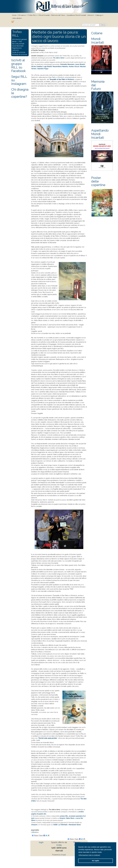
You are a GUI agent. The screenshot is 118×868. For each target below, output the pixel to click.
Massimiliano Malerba (60, 66)
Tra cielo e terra (58, 58)
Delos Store (70, 818)
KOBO (55, 825)
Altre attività (17, 18)
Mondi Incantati (44, 15)
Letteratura (35, 832)
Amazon (62, 818)
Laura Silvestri (80, 64)
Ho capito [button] (96, 861)
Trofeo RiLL (32, 15)
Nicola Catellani (37, 66)
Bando (14, 42)
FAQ (20, 42)
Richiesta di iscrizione (20, 54)
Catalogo (99, 15)
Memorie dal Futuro (58, 15)
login (41, 842)
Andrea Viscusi (74, 66)
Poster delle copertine (98, 181)
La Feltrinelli (63, 825)
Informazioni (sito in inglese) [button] (89, 855)
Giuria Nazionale (18, 46)
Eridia (59, 845)
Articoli (90, 15)
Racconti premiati (18, 44)
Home (14, 15)
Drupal (63, 855)
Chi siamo (22, 15)
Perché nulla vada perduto (48, 738)
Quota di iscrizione (19, 52)
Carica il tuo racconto (20, 57)
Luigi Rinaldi (47, 66)
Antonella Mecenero (67, 64)
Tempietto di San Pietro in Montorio (62, 79)
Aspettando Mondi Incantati (77, 15)
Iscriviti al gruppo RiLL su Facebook (18, 66)
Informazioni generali (19, 39)
